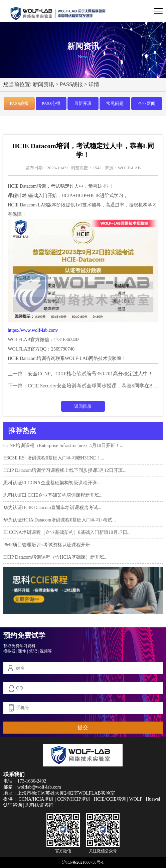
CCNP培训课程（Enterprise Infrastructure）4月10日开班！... (63, 446)
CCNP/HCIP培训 (73, 799)
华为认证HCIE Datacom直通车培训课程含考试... (52, 508)
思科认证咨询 (39, 805)
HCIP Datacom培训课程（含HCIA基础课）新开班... (55, 557)
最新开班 (83, 103)
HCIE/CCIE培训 (110, 799)
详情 (94, 84)
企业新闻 (147, 103)
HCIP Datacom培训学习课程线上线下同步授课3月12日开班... (65, 470)
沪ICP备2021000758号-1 (83, 862)
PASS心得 (51, 103)
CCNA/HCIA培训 (36, 799)
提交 (83, 727)
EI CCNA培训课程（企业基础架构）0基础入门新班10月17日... (67, 532)
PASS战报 (71, 84)
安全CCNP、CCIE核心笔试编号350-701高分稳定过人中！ (90, 374)
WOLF (136, 799)
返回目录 (83, 406)
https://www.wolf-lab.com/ (33, 330)
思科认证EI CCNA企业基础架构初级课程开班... (52, 483)
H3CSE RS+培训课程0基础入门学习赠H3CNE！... (54, 458)
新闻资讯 (43, 84)
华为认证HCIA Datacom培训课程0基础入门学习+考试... (60, 520)
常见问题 (115, 103)
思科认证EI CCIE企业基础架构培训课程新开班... (53, 495)
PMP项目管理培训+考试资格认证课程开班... (48, 545)
